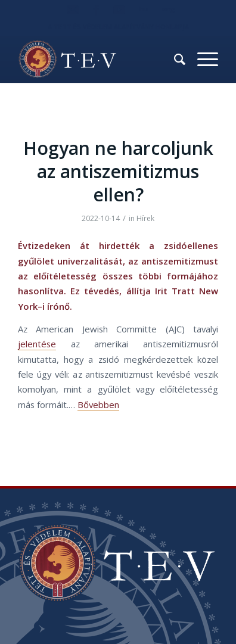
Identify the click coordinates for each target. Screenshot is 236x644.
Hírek (145, 218)
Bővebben (98, 405)
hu (144, 9)
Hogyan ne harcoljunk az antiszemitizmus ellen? (118, 171)
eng (169, 9)
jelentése (37, 344)
